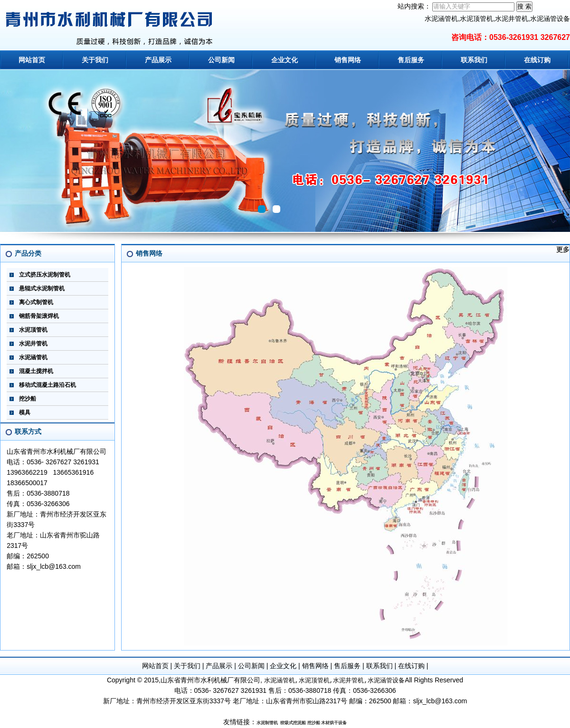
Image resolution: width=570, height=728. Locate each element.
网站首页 (32, 60)
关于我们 (95, 60)
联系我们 (474, 60)
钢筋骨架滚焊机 (39, 316)
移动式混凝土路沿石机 (47, 385)
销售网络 (348, 60)
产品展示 (158, 60)
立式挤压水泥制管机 (45, 275)
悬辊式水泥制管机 (42, 288)
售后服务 (411, 60)
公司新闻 (221, 60)
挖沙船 (28, 399)
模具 (25, 412)
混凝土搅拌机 (36, 371)
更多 (563, 249)
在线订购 (537, 60)
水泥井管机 (33, 344)
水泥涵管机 (33, 357)
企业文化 (285, 60)
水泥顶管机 (33, 330)
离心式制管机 (36, 302)
